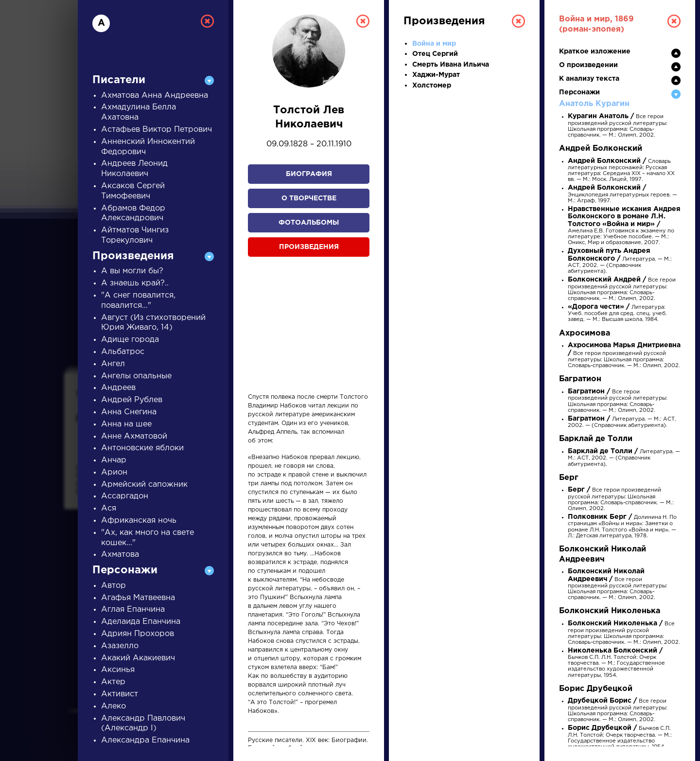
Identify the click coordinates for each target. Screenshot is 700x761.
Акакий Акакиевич (138, 658)
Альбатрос (123, 352)
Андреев (118, 388)
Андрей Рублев (132, 400)
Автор (114, 586)
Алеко (114, 706)
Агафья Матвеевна (138, 598)
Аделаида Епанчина (141, 622)
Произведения (309, 247)
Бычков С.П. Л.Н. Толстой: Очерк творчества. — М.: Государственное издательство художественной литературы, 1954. (616, 663)
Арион (114, 472)
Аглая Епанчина (133, 610)
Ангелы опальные (136, 376)
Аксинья (118, 670)
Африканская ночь (139, 521)
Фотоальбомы (309, 223)
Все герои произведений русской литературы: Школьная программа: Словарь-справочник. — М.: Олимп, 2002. (618, 126)
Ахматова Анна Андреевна (155, 96)
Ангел (113, 364)
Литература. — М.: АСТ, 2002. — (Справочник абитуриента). (620, 261)
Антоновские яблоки (142, 448)
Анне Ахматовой (134, 436)
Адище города (130, 340)
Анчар (114, 460)
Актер (113, 682)
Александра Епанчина (145, 740)
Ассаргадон (125, 496)
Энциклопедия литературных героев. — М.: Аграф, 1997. (622, 194)
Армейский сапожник (144, 485)
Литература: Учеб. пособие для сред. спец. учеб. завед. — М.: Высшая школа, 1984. (617, 313)
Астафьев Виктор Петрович (157, 130)
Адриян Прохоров (138, 634)
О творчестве (309, 198)
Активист (120, 694)
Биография (309, 174)
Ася (109, 508)
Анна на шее (126, 424)
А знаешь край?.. (135, 283)
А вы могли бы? (132, 271)
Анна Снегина (129, 412)
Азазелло (120, 646)
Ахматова (120, 555)
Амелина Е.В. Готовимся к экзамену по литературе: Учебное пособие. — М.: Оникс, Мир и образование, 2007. (624, 226)
